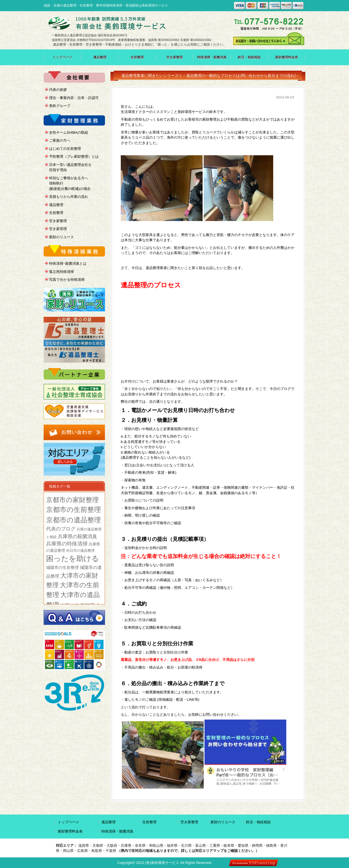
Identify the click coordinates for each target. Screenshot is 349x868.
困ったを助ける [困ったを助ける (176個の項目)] (73, 559)
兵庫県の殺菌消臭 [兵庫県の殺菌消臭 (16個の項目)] (77, 536)
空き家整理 (174, 57)
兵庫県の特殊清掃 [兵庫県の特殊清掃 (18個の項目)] (67, 544)
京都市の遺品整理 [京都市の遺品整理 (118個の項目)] (73, 520)
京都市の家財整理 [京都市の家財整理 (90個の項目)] (72, 500)
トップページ (62, 57)
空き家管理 (58, 229)
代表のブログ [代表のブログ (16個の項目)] (61, 529)
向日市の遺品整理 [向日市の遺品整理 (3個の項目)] (80, 551)
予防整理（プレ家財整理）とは (74, 156)
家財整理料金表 (287, 57)
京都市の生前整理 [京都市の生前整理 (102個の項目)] (73, 510)
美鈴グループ (60, 106)
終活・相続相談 (249, 57)
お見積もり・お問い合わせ (269, 39)
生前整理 (137, 57)
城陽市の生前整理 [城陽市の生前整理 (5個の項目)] (62, 568)
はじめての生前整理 (65, 149)
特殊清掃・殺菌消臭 (212, 57)
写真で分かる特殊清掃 (67, 280)
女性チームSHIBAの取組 (69, 132)
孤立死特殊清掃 (61, 272)
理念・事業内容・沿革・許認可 (74, 98)
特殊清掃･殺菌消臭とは (68, 263)
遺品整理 (100, 57)
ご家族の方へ (60, 140)
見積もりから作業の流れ (69, 197)
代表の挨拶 (58, 90)
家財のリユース (61, 237)
